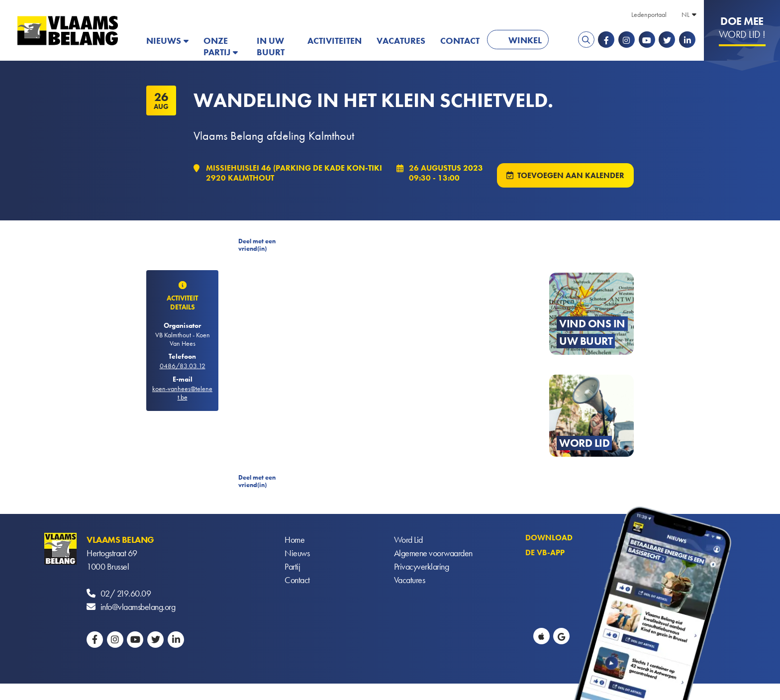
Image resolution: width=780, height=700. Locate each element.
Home (294, 540)
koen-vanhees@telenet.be (182, 393)
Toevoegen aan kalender (571, 175)
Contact (460, 41)
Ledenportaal (649, 14)
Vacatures (401, 41)
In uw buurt (271, 46)
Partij (292, 566)
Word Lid (408, 540)
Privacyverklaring (422, 566)
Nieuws (164, 41)
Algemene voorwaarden (433, 553)
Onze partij (217, 46)
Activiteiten (335, 41)
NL (685, 14)
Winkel (525, 40)
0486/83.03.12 (183, 366)
